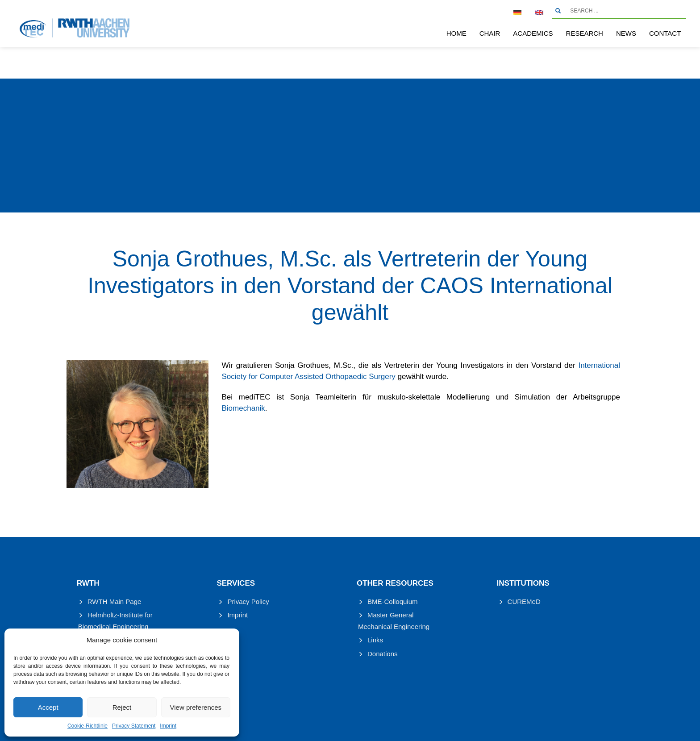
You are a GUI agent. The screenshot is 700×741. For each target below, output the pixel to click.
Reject (122, 707)
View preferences (196, 707)
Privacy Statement (134, 726)
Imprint (168, 726)
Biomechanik (244, 408)
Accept (48, 707)
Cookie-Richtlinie (87, 726)
